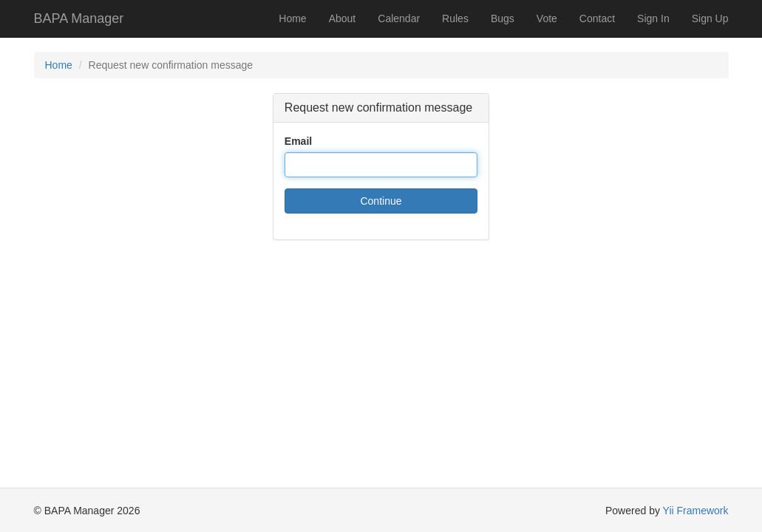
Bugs (503, 18)
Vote (547, 18)
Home (292, 18)
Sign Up (710, 18)
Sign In (653, 18)
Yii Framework (696, 511)
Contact (597, 18)
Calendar (399, 18)
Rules (455, 18)
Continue (381, 201)
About (343, 18)
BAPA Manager (79, 18)
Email (298, 141)
